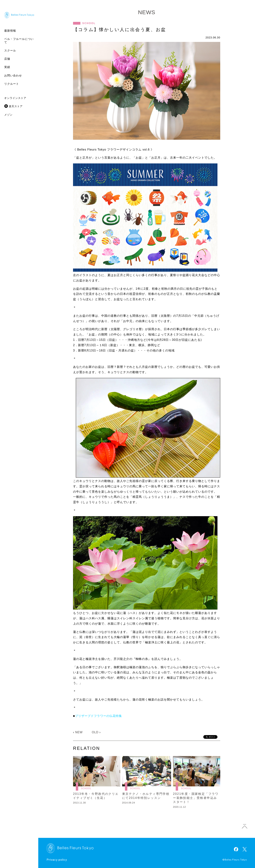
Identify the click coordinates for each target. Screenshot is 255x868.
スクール (10, 50)
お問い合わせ (13, 75)
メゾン (8, 115)
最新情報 (10, 31)
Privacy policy (57, 859)
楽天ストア (16, 106)
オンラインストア (15, 98)
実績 (7, 67)
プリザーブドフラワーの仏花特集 (99, 716)
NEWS (147, 12)
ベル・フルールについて (19, 41)
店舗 (7, 59)
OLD (95, 732)
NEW (79, 732)
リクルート (12, 84)
